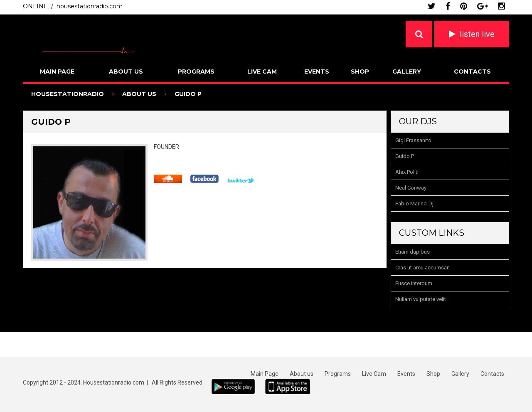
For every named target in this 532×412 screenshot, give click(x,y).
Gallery (407, 72)
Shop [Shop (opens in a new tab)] (433, 374)
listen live (477, 34)
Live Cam (262, 72)
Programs (196, 72)
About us (126, 72)
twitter (432, 6)
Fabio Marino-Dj (414, 204)
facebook (448, 6)
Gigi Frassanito (413, 140)
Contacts (472, 72)
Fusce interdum (414, 283)
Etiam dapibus (413, 252)
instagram (501, 6)
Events (317, 72)
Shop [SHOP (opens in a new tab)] (360, 72)
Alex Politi (407, 172)
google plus (483, 6)
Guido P (405, 156)
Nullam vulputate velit (421, 299)
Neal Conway (411, 188)
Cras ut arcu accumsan (422, 268)
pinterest (464, 6)
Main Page (57, 72)
